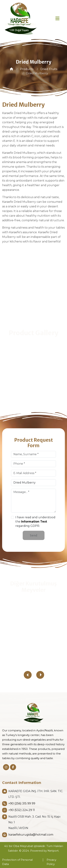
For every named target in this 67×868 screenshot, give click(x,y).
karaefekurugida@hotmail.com (31, 835)
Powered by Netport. (45, 851)
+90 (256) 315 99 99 (22, 803)
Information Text (34, 522)
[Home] (11, 69)
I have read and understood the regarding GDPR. (35, 522)
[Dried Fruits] (49, 69)
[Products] (27, 69)
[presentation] (28, 675)
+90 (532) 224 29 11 (22, 810)
